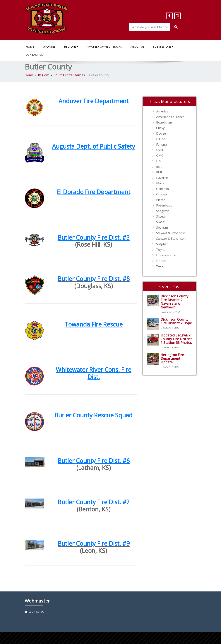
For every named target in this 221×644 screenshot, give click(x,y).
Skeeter (162, 216)
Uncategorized (167, 255)
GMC (160, 156)
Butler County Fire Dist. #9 (94, 543)
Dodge (161, 133)
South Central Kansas (69, 75)
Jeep (159, 167)
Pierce (161, 200)
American (163, 111)
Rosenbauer (165, 205)
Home (30, 46)
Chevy (160, 128)
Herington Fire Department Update (172, 358)
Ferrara (162, 145)
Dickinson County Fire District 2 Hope (176, 321)
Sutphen (162, 244)
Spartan (162, 228)
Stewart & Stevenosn (171, 233)
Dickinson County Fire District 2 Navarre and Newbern (174, 302)
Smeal (161, 222)
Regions (71, 46)
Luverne (162, 178)
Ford (160, 150)
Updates (49, 46)
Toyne (161, 250)
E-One (161, 139)
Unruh (161, 261)
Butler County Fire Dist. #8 (94, 279)
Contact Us (34, 55)
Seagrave (163, 211)
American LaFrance (170, 117)
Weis (160, 266)
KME (160, 172)
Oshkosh (162, 189)
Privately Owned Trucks (103, 46)
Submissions (163, 46)
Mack (160, 183)
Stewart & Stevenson (171, 239)
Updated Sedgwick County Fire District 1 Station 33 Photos (176, 339)
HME (160, 161)
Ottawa (162, 194)
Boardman (164, 122)
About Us (137, 46)
